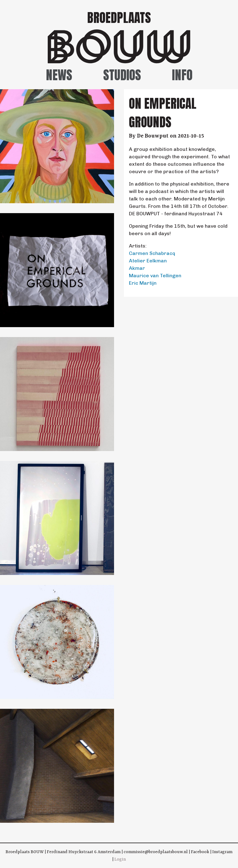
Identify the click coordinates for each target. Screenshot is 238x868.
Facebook (200, 852)
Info (182, 75)
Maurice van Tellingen (155, 276)
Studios (122, 75)
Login (120, 859)
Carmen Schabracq (152, 253)
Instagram (222, 852)
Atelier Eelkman (148, 261)
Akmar (137, 268)
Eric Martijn (143, 283)
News (59, 75)
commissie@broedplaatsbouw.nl (156, 852)
